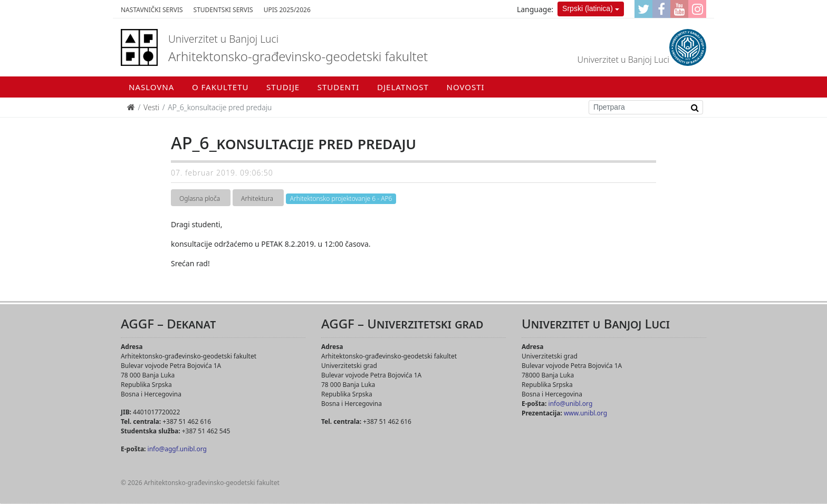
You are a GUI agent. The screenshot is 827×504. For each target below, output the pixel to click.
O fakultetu (220, 87)
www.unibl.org (585, 413)
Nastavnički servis (152, 10)
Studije (283, 87)
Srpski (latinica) (588, 8)
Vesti (151, 107)
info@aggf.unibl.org (177, 449)
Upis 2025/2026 (287, 10)
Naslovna (151, 87)
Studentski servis (223, 10)
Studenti (339, 87)
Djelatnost (403, 87)
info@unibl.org (571, 404)
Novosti (466, 87)
